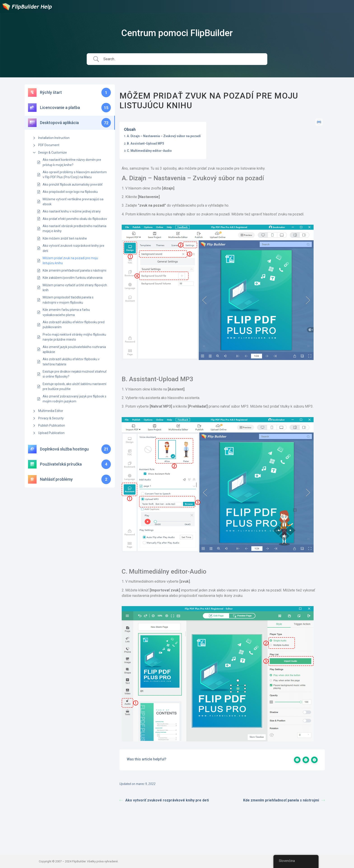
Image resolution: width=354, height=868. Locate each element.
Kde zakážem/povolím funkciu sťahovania (73, 278)
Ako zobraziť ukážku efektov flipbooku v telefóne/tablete (71, 362)
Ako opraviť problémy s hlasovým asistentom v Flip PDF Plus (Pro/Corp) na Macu (75, 175)
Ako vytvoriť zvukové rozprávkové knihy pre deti (73, 248)
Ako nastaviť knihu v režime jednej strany (72, 211)
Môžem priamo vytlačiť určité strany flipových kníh (75, 288)
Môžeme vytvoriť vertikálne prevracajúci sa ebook (73, 202)
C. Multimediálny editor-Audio (149, 151)
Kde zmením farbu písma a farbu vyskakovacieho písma (66, 312)
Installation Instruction (54, 138)
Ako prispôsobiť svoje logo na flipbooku (70, 192)
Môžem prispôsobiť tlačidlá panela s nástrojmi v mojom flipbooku (68, 300)
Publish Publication (52, 425)
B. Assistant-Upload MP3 (146, 143)
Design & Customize (52, 152)
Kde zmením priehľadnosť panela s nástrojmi (75, 270)
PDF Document (49, 145)
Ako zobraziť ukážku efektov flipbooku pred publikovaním (74, 325)
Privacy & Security (51, 418)
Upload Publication (51, 433)
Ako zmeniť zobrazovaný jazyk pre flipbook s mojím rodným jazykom (75, 399)
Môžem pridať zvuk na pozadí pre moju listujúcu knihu (70, 261)
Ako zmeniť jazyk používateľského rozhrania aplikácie (74, 349)
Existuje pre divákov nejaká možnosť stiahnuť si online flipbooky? (75, 374)
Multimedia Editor (51, 411)
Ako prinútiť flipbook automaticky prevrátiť (73, 185)
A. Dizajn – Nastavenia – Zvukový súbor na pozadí (164, 136)
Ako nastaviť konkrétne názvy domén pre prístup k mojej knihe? (72, 162)
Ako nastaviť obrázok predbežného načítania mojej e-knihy (75, 229)
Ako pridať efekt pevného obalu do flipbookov (75, 219)
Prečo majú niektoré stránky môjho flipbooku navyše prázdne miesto (74, 337)
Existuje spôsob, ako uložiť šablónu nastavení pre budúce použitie (75, 386)
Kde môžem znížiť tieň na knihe (65, 238)
